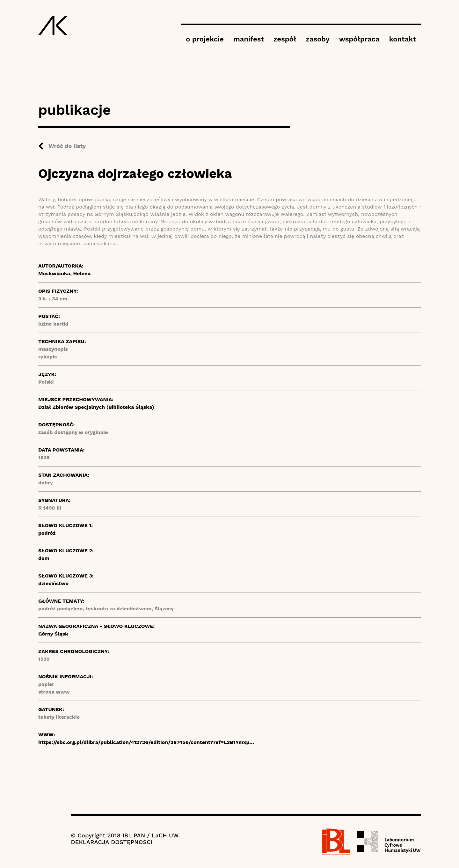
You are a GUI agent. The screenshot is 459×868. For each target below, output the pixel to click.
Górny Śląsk (53, 634)
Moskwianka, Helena (64, 273)
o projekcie (205, 39)
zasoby (317, 39)
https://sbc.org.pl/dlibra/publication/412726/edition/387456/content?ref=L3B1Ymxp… (146, 742)
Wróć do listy (67, 146)
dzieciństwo (53, 583)
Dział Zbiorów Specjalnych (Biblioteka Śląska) (96, 407)
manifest (249, 39)
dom (44, 558)
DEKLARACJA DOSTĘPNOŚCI (112, 842)
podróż (47, 533)
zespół (285, 39)
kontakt (403, 39)
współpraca (359, 39)
